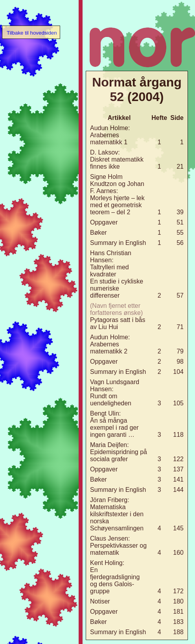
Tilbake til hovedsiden (32, 33)
